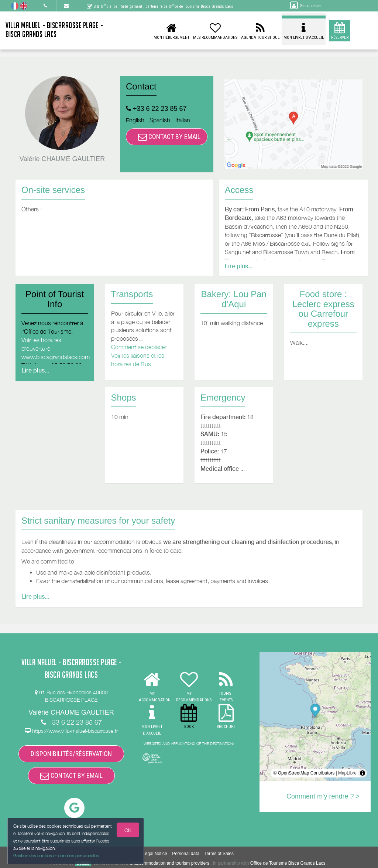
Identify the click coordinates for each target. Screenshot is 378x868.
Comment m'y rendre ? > (323, 796)
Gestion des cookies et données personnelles (56, 856)
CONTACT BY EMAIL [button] (169, 137)
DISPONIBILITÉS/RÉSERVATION (71, 754)
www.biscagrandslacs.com (56, 357)
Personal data (186, 854)
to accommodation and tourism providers (169, 863)
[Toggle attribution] (362, 773)
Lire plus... (239, 266)
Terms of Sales (219, 854)
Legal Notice (155, 854)
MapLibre (347, 773)
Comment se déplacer (139, 347)
